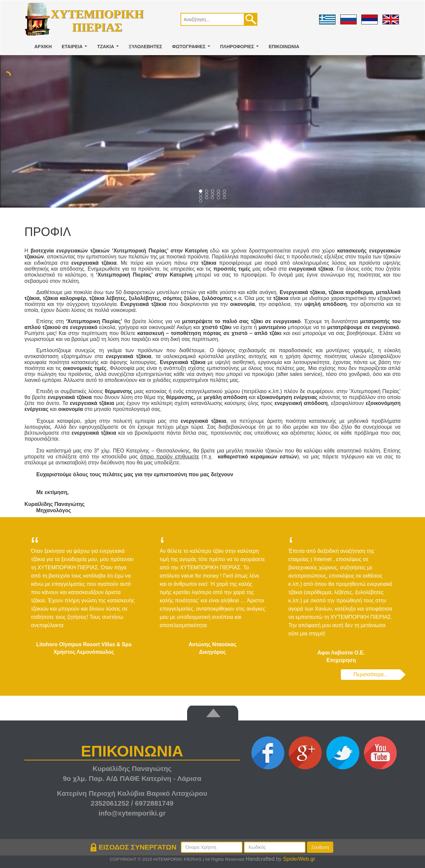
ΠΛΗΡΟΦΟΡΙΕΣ (241, 48)
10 (201, 198)
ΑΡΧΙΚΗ (43, 47)
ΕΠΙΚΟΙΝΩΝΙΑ (284, 47)
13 (219, 198)
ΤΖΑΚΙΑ (109, 48)
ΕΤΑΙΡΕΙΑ (76, 48)
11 (207, 198)
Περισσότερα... (371, 674)
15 (201, 202)
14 (225, 198)
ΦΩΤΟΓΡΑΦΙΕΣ (193, 48)
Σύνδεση (320, 847)
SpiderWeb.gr (299, 859)
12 (213, 198)
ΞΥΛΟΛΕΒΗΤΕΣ (146, 47)
